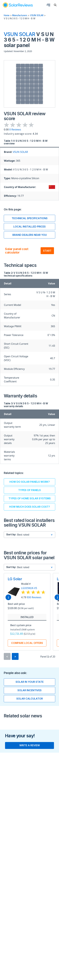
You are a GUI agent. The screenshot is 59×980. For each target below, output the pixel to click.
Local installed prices (29, 227)
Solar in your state (30, 682)
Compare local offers (27, 643)
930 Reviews (34, 597)
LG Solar (15, 579)
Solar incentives (29, 690)
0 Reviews (15, 129)
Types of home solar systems (30, 499)
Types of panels (29, 490)
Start (47, 251)
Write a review (30, 745)
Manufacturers (20, 15)
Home (7, 15)
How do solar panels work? (30, 482)
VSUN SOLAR (37, 15)
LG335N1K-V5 (29, 588)
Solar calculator (30, 699)
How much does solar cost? (29, 507)
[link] (18, 5)
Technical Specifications (30, 218)
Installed (27, 617)
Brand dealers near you (30, 235)
